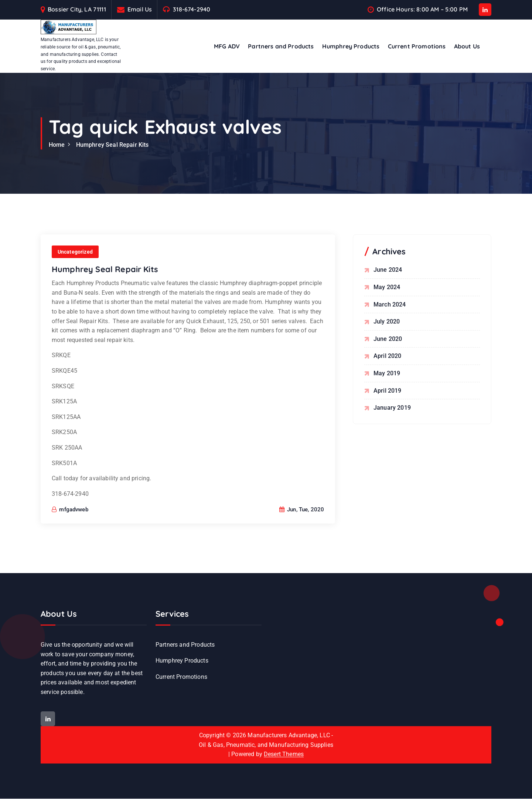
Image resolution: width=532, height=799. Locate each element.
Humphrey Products (351, 46)
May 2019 (387, 373)
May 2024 (387, 287)
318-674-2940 (192, 9)
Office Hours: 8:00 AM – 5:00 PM (422, 9)
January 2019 (392, 408)
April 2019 (388, 391)
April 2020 (388, 356)
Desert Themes (284, 755)
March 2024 (390, 304)
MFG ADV (227, 46)
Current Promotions (417, 46)
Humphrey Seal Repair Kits (112, 145)
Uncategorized (75, 261)
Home (57, 145)
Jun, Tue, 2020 (302, 519)
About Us (467, 46)
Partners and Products (281, 46)
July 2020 (387, 321)
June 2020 (388, 339)
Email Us (140, 9)
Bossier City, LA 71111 (77, 9)
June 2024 (388, 270)
